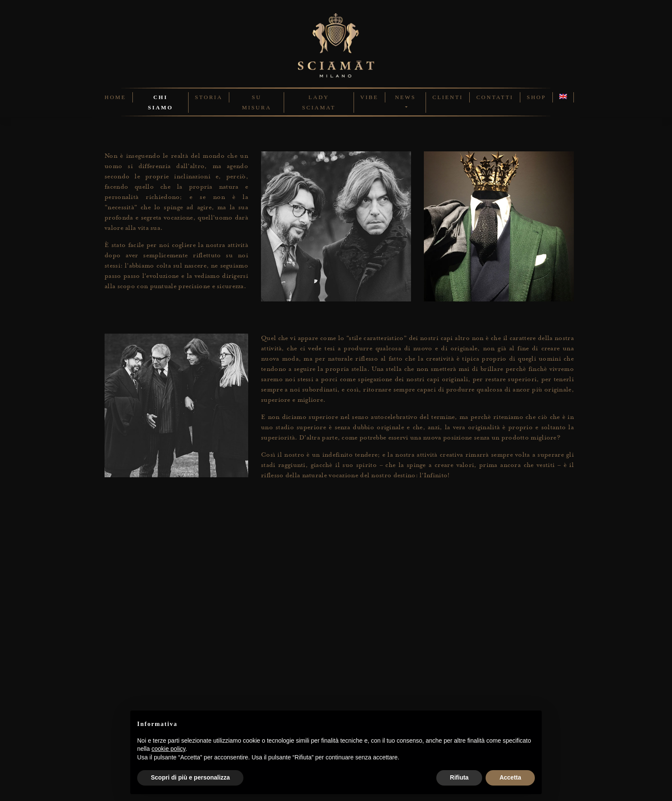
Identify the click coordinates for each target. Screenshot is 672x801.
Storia (209, 97)
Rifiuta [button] (459, 777)
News (405, 97)
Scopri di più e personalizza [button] (190, 777)
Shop (536, 97)
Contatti (495, 97)
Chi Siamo (160, 102)
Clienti (448, 97)
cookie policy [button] (168, 749)
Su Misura (257, 102)
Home (115, 97)
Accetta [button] (510, 777)
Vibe (369, 97)
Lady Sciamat (319, 102)
